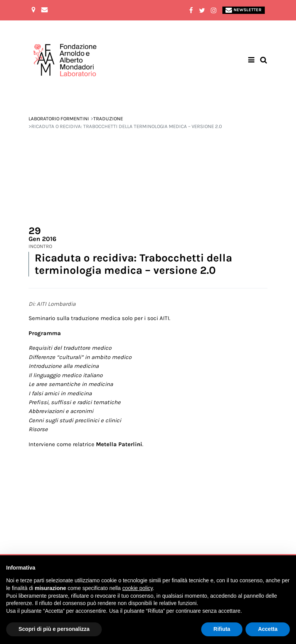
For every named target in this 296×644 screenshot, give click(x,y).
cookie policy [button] (137, 588)
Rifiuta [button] (222, 629)
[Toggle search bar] (263, 60)
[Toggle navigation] (251, 60)
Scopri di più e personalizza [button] (54, 629)
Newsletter (243, 10)
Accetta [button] (268, 629)
